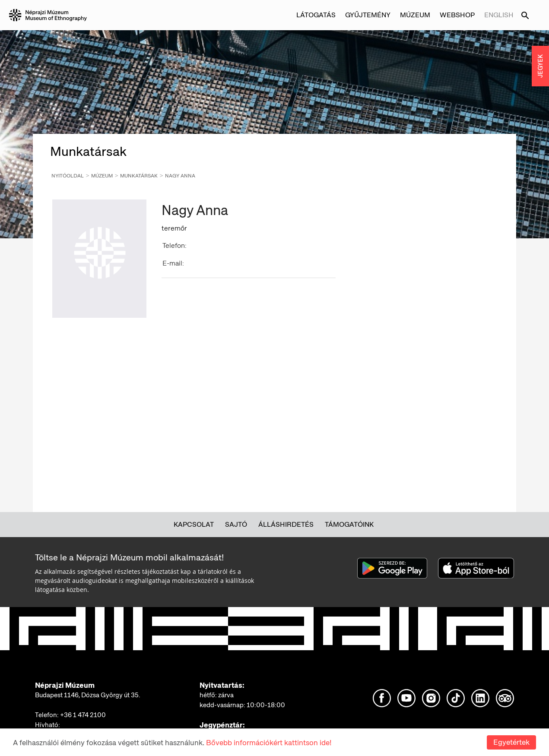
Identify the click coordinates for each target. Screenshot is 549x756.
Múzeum (415, 15)
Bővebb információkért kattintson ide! (269, 743)
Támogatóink (349, 524)
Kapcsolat (194, 524)
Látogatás (316, 15)
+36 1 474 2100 (83, 715)
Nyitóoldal (68, 176)
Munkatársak (139, 176)
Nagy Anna (180, 176)
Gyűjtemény (368, 15)
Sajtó (236, 524)
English (499, 15)
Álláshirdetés (286, 524)
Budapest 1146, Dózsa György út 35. (88, 695)
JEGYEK (540, 66)
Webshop (457, 15)
